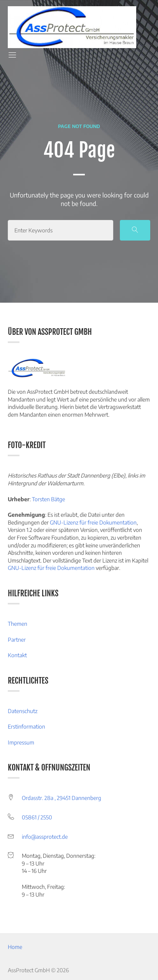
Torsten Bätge (48, 499)
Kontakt (17, 655)
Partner (17, 640)
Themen (18, 624)
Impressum (21, 742)
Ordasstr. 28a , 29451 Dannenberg (61, 798)
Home (15, 947)
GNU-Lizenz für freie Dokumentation (93, 522)
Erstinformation (26, 726)
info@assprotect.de (45, 837)
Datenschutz (23, 711)
